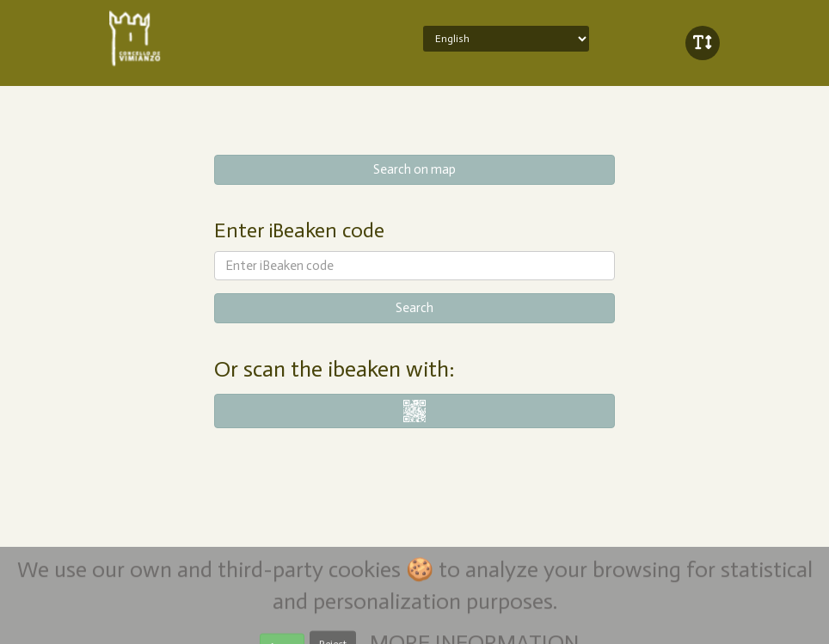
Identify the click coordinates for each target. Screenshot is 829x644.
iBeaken (185, 39)
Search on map (414, 169)
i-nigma (415, 411)
